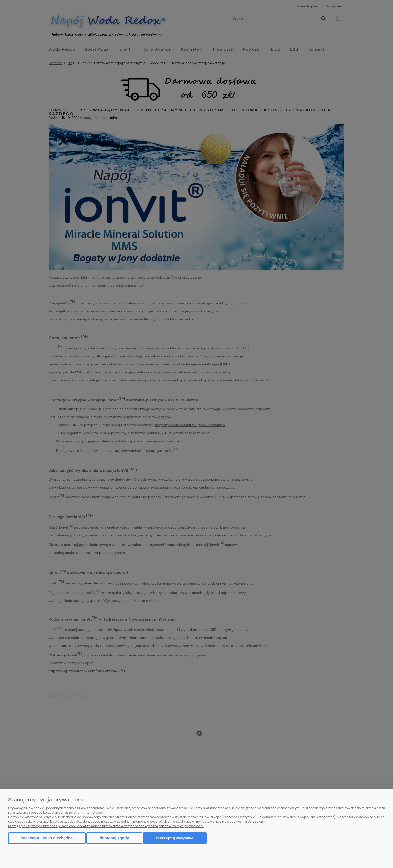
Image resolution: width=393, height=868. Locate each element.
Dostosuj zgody (114, 838)
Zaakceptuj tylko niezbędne (47, 838)
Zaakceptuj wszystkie (175, 838)
